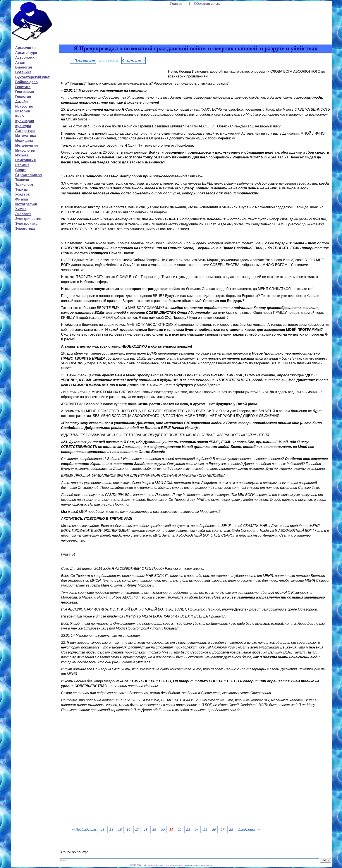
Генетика (23, 87)
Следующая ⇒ (133, 60)
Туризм (21, 190)
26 (214, 829)
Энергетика (25, 229)
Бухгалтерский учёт (32, 77)
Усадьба (22, 194)
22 (180, 829)
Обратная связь (207, 4)
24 (197, 829)
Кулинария (25, 121)
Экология (23, 214)
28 (231, 829)
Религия (22, 165)
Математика (26, 136)
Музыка (22, 155)
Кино (20, 116)
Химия (21, 209)
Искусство (24, 106)
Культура (23, 126)
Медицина (24, 141)
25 (205, 829)
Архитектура (26, 53)
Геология (23, 97)
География (25, 92)
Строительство (29, 175)
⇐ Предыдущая (83, 60)
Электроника (26, 224)
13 (103, 829)
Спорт (21, 170)
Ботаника (23, 72)
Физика (22, 199)
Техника (22, 180)
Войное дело (27, 82)
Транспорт (24, 184)
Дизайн (21, 102)
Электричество (28, 219)
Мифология (25, 150)
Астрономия (26, 57)
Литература (25, 131)
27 (223, 829)
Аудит (21, 63)
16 (128, 829)
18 (146, 829)
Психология (26, 160)
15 (120, 829)
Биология (24, 67)
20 (163, 829)
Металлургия (27, 145)
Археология (25, 48)
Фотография (26, 204)
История (23, 111)
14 (111, 829)
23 (188, 829)
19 (154, 829)
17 (137, 829)
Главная (177, 4)
